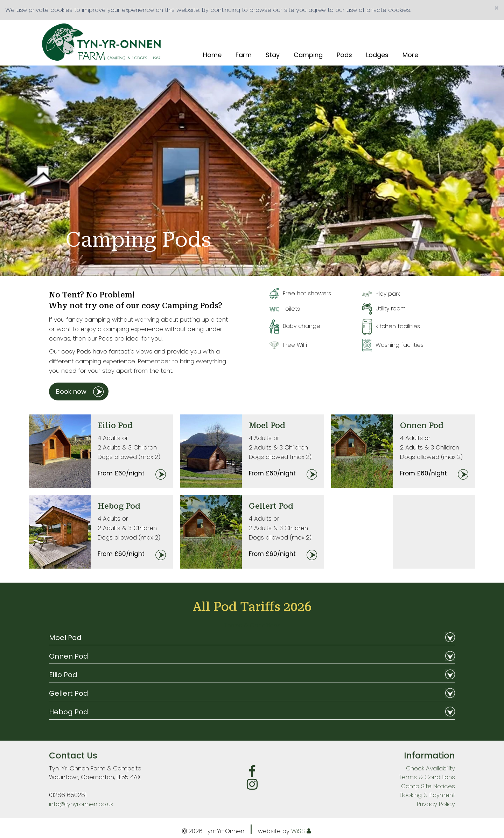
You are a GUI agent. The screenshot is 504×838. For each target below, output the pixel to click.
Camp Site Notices (428, 786)
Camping (308, 55)
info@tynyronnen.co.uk (81, 804)
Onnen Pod (422, 425)
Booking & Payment (427, 795)
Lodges (377, 55)
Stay (273, 55)
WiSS (298, 831)
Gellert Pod (271, 506)
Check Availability (430, 768)
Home (212, 55)
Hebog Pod (119, 506)
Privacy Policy (436, 804)
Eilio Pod (115, 425)
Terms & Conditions (252, 625)
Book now (71, 391)
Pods (344, 55)
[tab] (252, 640)
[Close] (496, 8)
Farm (244, 55)
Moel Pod (267, 425)
